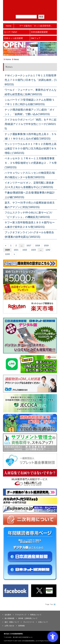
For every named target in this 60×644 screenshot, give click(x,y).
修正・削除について (12, 622)
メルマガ (19, 11)
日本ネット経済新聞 (13, 38)
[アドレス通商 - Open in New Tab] (30, 384)
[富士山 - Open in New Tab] (30, 509)
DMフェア (36, 38)
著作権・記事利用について (28, 618)
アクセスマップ (21, 615)
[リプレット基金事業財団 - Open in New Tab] (30, 460)
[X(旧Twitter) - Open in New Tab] (44, 591)
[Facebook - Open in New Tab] (16, 591)
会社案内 (8, 615)
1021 (16, 250)
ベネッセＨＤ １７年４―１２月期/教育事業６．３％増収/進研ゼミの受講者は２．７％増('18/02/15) (31, 163)
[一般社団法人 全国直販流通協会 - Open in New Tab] (30, 423)
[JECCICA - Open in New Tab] (30, 403)
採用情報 (21, 626)
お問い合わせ (9, 626)
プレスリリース (29, 622)
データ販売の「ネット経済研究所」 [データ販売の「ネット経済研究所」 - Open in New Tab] (36, 26)
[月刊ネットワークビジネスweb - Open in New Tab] (30, 501)
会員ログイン (45, 11)
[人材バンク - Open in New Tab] (30, 478)
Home (9, 26)
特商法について (36, 615)
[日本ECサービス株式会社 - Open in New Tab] (30, 364)
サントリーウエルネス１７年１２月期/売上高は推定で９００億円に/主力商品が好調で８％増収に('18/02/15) (31, 148)
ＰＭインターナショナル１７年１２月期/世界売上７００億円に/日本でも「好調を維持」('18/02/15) (31, 80)
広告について (43, 622)
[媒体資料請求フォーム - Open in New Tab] (30, 263)
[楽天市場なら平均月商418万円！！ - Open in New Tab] (30, 291)
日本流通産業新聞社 (30, 4)
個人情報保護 (9, 618)
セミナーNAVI (10, 32)
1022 (25, 250)
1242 (48, 250)
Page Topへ (50, 604)
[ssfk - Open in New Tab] (30, 442)
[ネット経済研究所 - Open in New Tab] (30, 492)
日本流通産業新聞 (39, 32)
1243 (7, 254)
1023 (34, 250)
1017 (29, 245)
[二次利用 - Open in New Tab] (30, 519)
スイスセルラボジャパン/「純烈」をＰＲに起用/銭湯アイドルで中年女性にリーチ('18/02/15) (31, 124)
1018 (38, 245)
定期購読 (32, 11)
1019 (46, 245)
